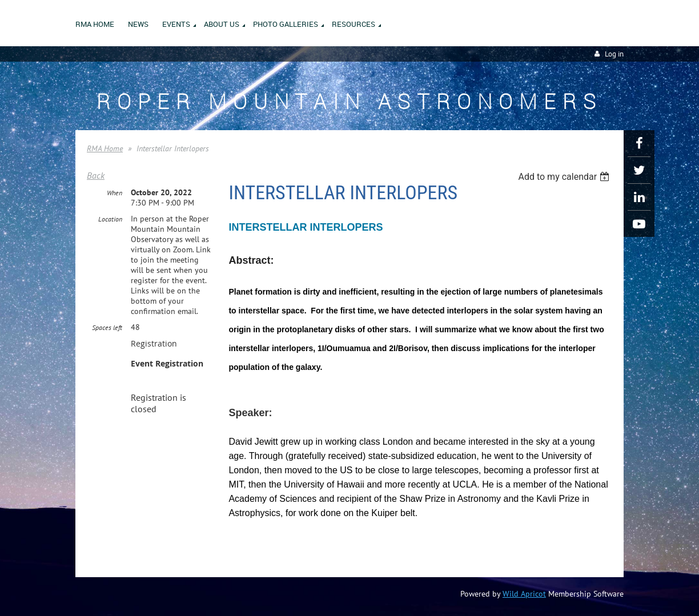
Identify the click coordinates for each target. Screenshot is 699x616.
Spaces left (107, 327)
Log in (614, 54)
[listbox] (565, 177)
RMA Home (105, 148)
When (115, 193)
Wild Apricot (524, 594)
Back (96, 175)
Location (110, 219)
